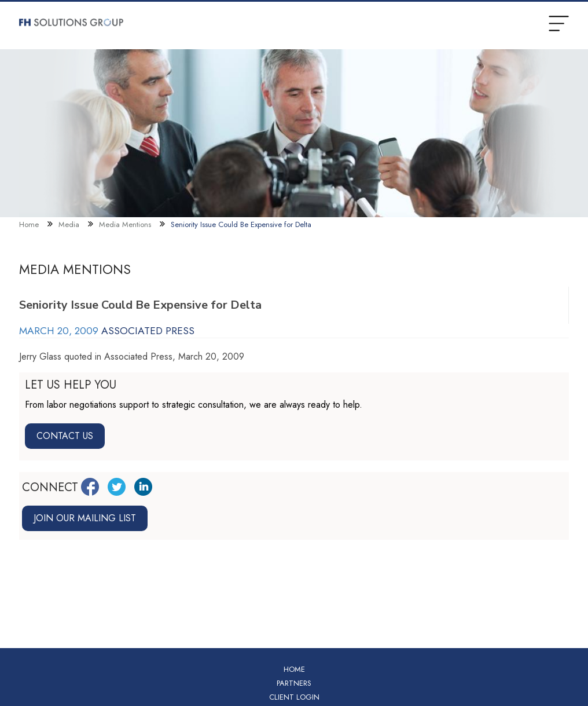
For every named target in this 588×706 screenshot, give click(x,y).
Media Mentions (125, 224)
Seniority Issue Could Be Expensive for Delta (241, 224)
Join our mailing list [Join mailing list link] (85, 518)
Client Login (294, 697)
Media (69, 224)
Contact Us (65, 436)
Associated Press (148, 331)
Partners (294, 683)
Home (29, 224)
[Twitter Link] (117, 487)
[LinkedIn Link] (143, 487)
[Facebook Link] (90, 487)
